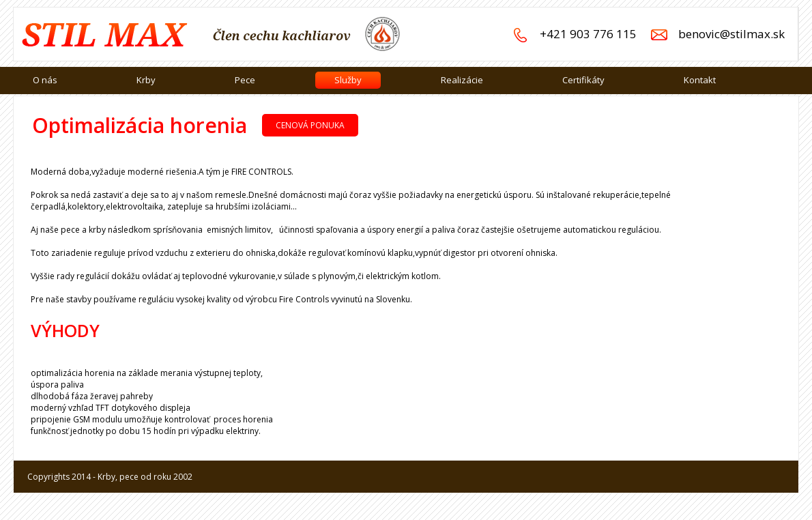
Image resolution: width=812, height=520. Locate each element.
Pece (245, 80)
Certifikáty (583, 80)
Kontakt (700, 80)
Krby (146, 80)
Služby (348, 80)
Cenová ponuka (310, 125)
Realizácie (462, 80)
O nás (45, 80)
